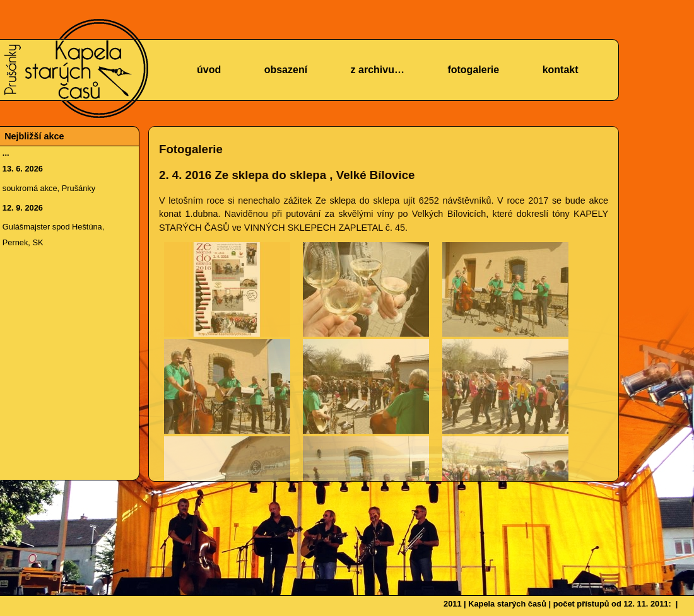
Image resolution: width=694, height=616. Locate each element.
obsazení (286, 70)
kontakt (561, 70)
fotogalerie (473, 70)
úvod (209, 70)
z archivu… (378, 70)
